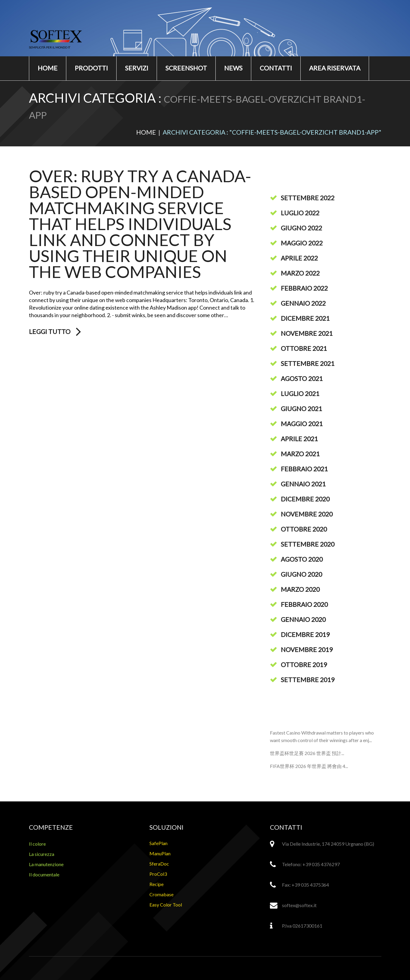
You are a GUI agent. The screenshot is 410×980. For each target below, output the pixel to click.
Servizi (137, 68)
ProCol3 (158, 874)
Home (48, 68)
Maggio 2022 (302, 243)
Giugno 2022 (301, 228)
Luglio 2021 (300, 393)
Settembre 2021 (308, 363)
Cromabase (161, 894)
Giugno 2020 (301, 574)
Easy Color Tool (166, 905)
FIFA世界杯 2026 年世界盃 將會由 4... (309, 766)
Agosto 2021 (302, 378)
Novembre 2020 (307, 514)
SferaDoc (159, 864)
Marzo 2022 (300, 273)
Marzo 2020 (300, 589)
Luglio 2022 (300, 213)
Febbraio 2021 (304, 469)
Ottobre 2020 (304, 529)
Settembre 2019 (308, 680)
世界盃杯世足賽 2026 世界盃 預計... (307, 753)
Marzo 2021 (300, 454)
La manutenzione (46, 864)
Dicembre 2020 (305, 499)
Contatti (276, 68)
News (233, 68)
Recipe (156, 884)
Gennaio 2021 (303, 484)
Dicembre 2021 (305, 318)
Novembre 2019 (307, 649)
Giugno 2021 (301, 409)
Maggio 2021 (302, 424)
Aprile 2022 (299, 258)
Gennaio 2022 (303, 303)
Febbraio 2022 (304, 288)
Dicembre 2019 (305, 634)
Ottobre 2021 (304, 348)
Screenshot (186, 68)
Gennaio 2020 (303, 619)
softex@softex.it (299, 905)
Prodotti (91, 68)
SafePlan (158, 843)
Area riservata (335, 68)
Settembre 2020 (308, 544)
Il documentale (44, 874)
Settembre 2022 (308, 198)
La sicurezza (42, 854)
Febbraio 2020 (304, 604)
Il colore (37, 844)
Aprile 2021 (299, 439)
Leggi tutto (50, 332)
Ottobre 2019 (304, 665)
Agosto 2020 (302, 559)
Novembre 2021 (307, 333)
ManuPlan (160, 853)
